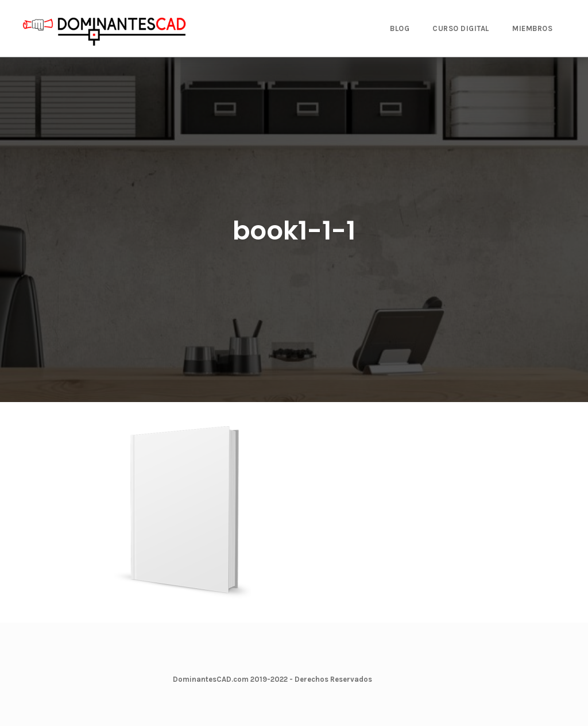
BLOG (400, 28)
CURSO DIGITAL (461, 28)
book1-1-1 (294, 231)
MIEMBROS (532, 28)
